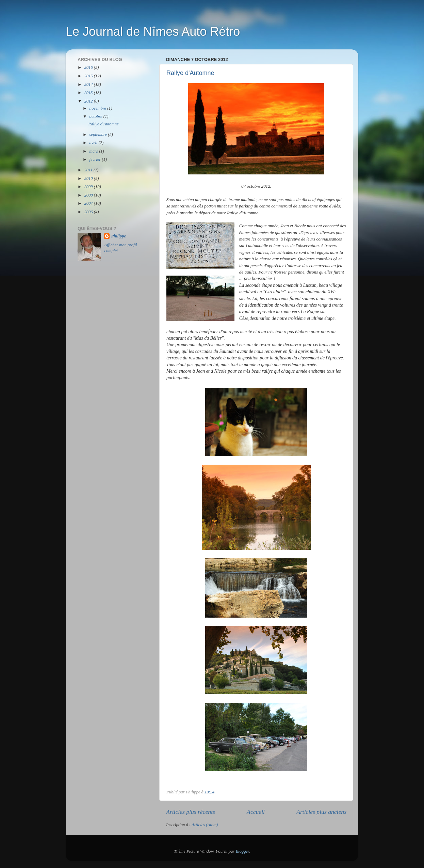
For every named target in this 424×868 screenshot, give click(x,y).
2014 (89, 84)
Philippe (118, 236)
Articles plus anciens (321, 812)
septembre (99, 135)
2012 (89, 101)
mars (94, 151)
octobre (96, 117)
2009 (89, 187)
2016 (89, 67)
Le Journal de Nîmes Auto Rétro (153, 32)
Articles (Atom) (205, 825)
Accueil (256, 812)
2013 (89, 93)
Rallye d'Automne (190, 73)
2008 (89, 195)
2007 (89, 203)
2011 (89, 170)
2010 (89, 179)
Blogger (242, 851)
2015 (89, 76)
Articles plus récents (191, 812)
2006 (89, 212)
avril (94, 143)
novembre (98, 108)
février (96, 159)
